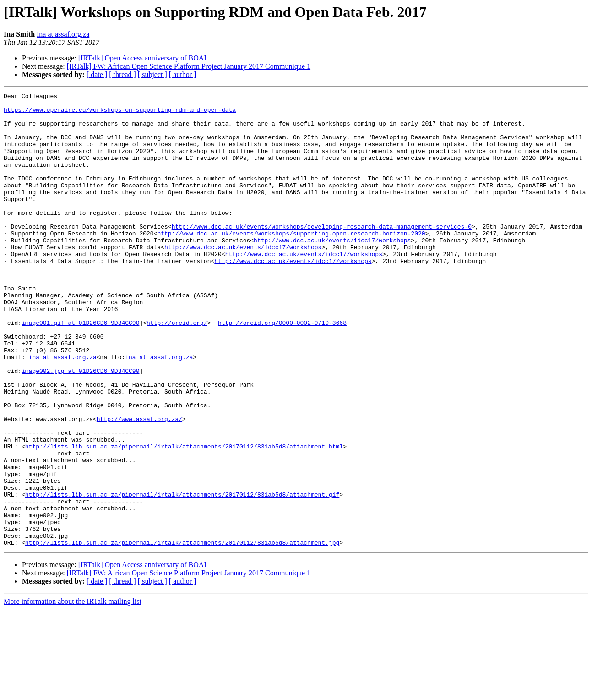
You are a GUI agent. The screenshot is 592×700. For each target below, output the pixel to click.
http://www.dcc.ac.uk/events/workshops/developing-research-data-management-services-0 (322, 254)
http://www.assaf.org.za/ (139, 485)
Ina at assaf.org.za (63, 34)
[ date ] (97, 74)
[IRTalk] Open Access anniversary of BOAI (142, 58)
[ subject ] (152, 74)
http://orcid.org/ (177, 369)
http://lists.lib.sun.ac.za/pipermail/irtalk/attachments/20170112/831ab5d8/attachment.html (184, 518)
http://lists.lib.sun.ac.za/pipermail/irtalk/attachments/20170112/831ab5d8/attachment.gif (182, 575)
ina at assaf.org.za (63, 410)
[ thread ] (122, 74)
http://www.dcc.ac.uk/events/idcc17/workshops (332, 270)
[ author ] (183, 74)
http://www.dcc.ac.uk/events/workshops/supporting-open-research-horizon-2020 (291, 262)
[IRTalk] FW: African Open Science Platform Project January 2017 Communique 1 (189, 66)
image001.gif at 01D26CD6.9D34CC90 (80, 369)
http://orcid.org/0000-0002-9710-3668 (282, 369)
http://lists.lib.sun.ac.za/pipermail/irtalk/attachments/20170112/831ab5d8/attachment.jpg (182, 633)
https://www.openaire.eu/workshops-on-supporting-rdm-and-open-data (120, 114)
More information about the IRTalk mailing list (73, 692)
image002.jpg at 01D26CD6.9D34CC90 (80, 427)
